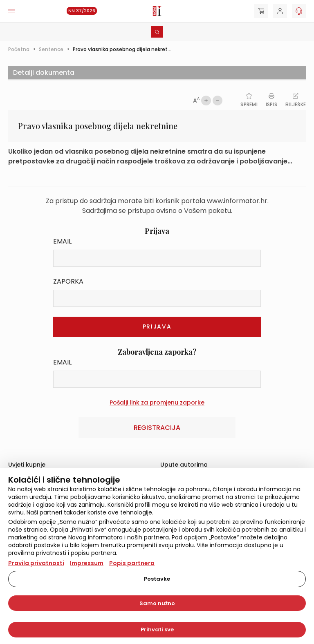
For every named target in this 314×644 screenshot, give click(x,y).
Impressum (87, 563)
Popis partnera (132, 563)
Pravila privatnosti (36, 563)
